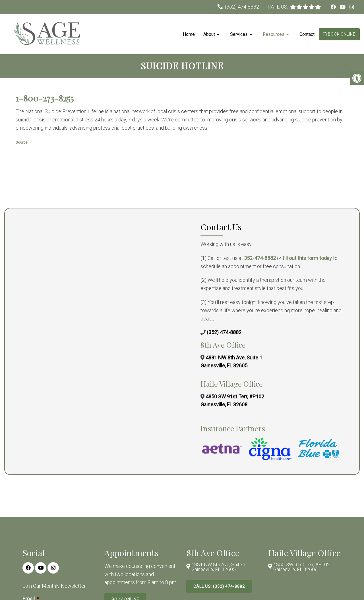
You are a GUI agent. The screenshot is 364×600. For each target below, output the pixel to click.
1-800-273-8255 (45, 99)
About (209, 34)
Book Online (339, 34)
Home (189, 34)
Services (239, 34)
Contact (307, 34)
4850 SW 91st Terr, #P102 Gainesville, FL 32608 (302, 568)
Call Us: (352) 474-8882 (219, 587)
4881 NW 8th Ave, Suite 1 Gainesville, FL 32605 (219, 568)
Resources (274, 34)
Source (21, 143)
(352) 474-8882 (242, 7)
